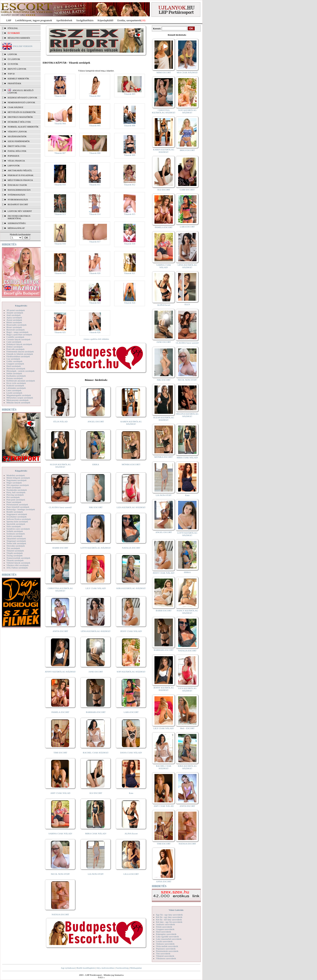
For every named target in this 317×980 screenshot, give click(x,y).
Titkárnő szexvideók (165, 956)
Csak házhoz (15, 107)
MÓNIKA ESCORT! (131, 464)
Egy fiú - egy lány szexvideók (169, 915)
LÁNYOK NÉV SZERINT (20, 211)
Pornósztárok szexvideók (167, 951)
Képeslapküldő (106, 20)
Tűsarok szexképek (15, 560)
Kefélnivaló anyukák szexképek (21, 381)
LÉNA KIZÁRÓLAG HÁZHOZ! (96, 631)
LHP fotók (14, 166)
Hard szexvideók (164, 932)
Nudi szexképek (14, 487)
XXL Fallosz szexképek (17, 568)
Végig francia (16, 161)
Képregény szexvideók (166, 934)
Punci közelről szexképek (18, 507)
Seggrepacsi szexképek (17, 514)
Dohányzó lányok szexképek (19, 344)
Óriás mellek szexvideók (167, 946)
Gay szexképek (13, 359)
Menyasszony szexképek (17, 400)
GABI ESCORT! (187, 190)
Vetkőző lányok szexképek (18, 563)
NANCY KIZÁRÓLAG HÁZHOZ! (187, 612)
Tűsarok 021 (129, 273)
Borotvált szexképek (16, 330)
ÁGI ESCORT (96, 793)
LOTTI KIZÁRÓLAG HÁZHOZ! (96, 548)
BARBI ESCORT (60, 548)
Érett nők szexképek (15, 349)
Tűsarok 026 (95, 332)
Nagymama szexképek (16, 480)
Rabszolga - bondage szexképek (21, 509)
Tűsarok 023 (95, 303)
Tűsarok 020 (95, 273)
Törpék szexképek (15, 553)
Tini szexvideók (163, 953)
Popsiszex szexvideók (166, 949)
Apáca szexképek (14, 317)
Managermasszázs (19, 190)
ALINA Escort (131, 833)
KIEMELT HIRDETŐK (18, 79)
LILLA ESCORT (131, 874)
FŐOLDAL (13, 28)
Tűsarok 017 (95, 242)
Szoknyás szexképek (16, 534)
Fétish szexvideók (164, 927)
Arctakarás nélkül (20, 170)
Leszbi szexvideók (164, 941)
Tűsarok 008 (95, 153)
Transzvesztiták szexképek (18, 558)
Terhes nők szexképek (16, 543)
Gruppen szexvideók (165, 929)
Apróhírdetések (64, 20)
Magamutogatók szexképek (19, 395)
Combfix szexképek (15, 337)
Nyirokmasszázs (18, 200)
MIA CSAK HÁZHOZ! (187, 72)
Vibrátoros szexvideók (166, 958)
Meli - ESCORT (187, 728)
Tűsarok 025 (60, 332)
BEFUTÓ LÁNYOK (17, 69)
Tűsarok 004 (60, 123)
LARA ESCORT (131, 712)
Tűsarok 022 (60, 303)
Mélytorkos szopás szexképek (20, 398)
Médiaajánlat (136, 968)
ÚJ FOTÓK (13, 64)
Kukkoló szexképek (15, 385)
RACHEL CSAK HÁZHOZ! (96, 753)
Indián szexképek (14, 373)
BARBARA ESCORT (96, 712)
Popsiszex (13, 156)
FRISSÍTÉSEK (14, 83)
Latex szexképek (14, 390)
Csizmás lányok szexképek (18, 339)
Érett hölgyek (17, 146)
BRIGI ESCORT (187, 150)
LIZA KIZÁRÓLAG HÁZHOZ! (131, 507)
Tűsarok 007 (60, 153)
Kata (131, 793)
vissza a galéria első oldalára (96, 339)
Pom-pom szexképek (16, 500)
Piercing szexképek (15, 495)
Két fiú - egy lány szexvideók (169, 917)
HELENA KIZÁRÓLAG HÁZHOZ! (187, 415)
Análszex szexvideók (165, 924)
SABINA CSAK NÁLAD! (60, 833)
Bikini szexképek (14, 322)
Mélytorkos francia (20, 180)
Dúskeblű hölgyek (19, 122)
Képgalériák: (21, 306)
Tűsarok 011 (95, 185)
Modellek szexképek (16, 475)
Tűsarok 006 (129, 125)
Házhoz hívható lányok (22, 98)
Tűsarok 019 (60, 273)
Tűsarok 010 (60, 185)
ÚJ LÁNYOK (14, 59)
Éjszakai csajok (17, 185)
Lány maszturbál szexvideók (169, 939)
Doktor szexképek (15, 347)
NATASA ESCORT (60, 914)
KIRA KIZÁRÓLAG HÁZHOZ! (131, 588)
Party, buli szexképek (16, 492)
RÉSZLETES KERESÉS (19, 38)
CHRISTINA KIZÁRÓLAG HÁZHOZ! (60, 589)
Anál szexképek (14, 315)
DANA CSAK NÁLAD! (131, 753)
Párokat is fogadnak (21, 175)
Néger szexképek (14, 483)
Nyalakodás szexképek (17, 490)
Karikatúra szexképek (16, 376)
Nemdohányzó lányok (21, 102)
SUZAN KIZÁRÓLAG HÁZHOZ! (60, 466)
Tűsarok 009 (129, 155)
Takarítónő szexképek (16, 538)
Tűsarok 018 (129, 244)
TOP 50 (11, 74)
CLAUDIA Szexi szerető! (60, 507)
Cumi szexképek (14, 342)
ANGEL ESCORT (96, 422)
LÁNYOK (12, 54)
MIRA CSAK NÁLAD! (96, 833)
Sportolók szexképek (16, 524)
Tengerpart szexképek (16, 541)
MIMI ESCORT (164, 72)
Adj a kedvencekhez (105, 968)
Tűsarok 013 (60, 214)
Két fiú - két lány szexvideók (169, 919)
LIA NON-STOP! (96, 874)
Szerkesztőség (122, 968)
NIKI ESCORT (96, 507)
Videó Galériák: (176, 910)
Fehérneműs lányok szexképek (20, 351)
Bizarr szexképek (14, 327)
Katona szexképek (15, 378)
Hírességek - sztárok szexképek (20, 371)
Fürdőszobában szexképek (18, 356)
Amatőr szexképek (15, 313)
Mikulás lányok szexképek (18, 402)
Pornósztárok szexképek (17, 504)
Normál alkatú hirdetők (23, 127)
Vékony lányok (17, 132)
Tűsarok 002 (95, 96)
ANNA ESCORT (164, 881)
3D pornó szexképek (16, 310)
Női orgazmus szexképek (18, 485)
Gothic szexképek (14, 361)
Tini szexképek (13, 548)
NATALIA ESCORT (131, 548)
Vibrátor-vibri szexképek (17, 565)
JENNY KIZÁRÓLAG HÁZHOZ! (60, 672)
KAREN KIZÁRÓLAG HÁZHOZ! (131, 423)
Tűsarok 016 (60, 244)
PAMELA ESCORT (60, 712)
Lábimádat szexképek (16, 388)
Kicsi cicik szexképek (16, 383)
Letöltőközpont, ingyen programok (34, 20)
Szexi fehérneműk (19, 141)
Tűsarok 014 (95, 214)
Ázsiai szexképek (14, 320)
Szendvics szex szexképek (18, 529)
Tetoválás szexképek (16, 546)
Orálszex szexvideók (165, 944)
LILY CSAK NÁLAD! (96, 588)
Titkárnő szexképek (15, 551)
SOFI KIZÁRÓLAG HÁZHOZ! (131, 672)
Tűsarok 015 (129, 214)
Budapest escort (18, 204)
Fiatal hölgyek (17, 151)
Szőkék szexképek (15, 531)
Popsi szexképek (14, 502)
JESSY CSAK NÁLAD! (131, 631)
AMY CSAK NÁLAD (60, 793)
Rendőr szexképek (15, 512)
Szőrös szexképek (14, 536)
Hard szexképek (14, 366)
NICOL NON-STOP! (60, 874)
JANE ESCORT (96, 672)
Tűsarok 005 (95, 125)
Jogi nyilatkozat (68, 968)
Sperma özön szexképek (17, 521)
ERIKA (96, 464)
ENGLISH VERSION (23, 46)
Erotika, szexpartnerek (129, 20)
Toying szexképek (15, 555)
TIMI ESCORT (60, 753)
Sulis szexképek (14, 526)
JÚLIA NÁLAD (60, 422)
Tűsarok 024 (129, 303)
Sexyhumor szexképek (16, 517)
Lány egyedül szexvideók (167, 936)
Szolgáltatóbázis (85, 20)
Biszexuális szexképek (16, 325)
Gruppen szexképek (15, 364)
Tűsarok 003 (129, 94)
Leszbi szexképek (14, 393)
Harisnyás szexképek (16, 368)
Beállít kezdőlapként (86, 968)
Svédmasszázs (16, 195)
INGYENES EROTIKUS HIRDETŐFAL (19, 217)
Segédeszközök (17, 136)
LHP (9, 20)
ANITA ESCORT (60, 631)
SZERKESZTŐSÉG (17, 223)
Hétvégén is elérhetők (22, 112)
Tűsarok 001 (60, 96)
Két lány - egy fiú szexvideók (169, 922)
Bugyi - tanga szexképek (17, 332)
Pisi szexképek (13, 497)
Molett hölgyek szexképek (18, 478)
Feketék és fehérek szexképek (20, 354)
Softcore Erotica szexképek (19, 519)
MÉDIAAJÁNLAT (16, 228)
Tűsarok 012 (129, 185)
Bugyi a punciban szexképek (19, 334)
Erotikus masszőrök (20, 117)
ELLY (187, 304)
